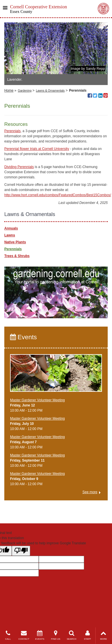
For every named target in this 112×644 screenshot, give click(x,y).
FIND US (56, 635)
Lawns (10, 235)
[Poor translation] (21, 551)
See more (90, 492)
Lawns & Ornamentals (50, 91)
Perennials (12, 131)
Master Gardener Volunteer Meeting (37, 400)
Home (9, 90)
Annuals (11, 228)
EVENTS (40, 635)
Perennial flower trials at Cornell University (37, 149)
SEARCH (72, 635)
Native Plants (15, 242)
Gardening (25, 91)
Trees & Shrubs (17, 256)
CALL (8, 635)
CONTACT (24, 635)
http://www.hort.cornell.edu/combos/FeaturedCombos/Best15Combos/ (58, 195)
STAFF (87, 635)
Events (23, 337)
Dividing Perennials (19, 167)
